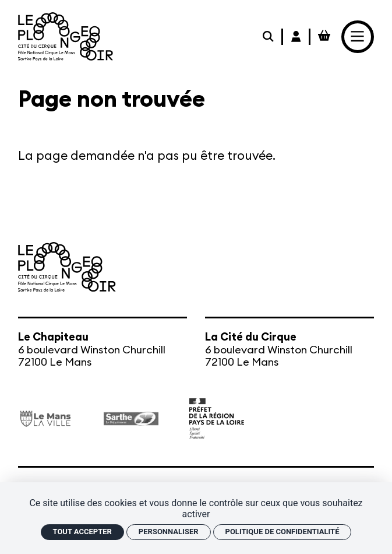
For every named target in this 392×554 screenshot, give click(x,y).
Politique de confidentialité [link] (282, 532)
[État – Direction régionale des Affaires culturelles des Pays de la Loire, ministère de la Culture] (217, 418)
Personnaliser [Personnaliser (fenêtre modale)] (169, 532)
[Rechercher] (269, 37)
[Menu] (358, 37)
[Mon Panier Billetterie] (324, 37)
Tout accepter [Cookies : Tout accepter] (82, 532)
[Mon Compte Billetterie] (297, 37)
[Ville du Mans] (45, 419)
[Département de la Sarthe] (131, 419)
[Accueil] (66, 37)
